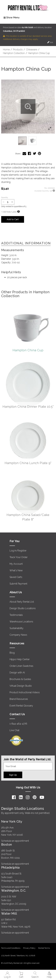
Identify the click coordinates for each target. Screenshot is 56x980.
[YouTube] (42, 797)
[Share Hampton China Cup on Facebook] (29, 153)
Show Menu (11, 18)
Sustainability (17, 628)
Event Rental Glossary (21, 706)
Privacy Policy (29, 948)
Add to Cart (13, 219)
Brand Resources (19, 699)
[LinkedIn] (21, 797)
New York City (12, 821)
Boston (7, 844)
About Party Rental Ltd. (22, 602)
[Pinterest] (35, 797)
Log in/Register (18, 551)
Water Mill (9, 913)
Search (35, 975)
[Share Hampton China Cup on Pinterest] (39, 153)
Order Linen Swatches (21, 666)
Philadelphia (10, 867)
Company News (18, 635)
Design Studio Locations (23, 608)
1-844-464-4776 (18, 724)
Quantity (5, 197)
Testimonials (16, 615)
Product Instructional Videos (25, 692)
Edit (50, 42)
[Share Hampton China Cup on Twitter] (34, 153)
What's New (16, 570)
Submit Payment (18, 584)
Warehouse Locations (21, 622)
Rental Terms (44, 948)
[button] (28, 107)
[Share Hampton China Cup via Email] (24, 153)
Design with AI (17, 673)
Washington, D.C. (14, 890)
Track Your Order (19, 557)
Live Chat (14, 730)
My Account (16, 564)
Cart (21, 975)
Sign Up (13, 775)
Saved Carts (16, 577)
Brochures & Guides (20, 679)
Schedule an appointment (15, 841)
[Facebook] (14, 797)
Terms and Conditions (11, 948)
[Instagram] (28, 797)
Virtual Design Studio (21, 686)
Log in (7, 975)
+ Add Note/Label (9, 212)
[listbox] (28, 141)
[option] (22, 141)
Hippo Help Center (20, 659)
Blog (12, 653)
